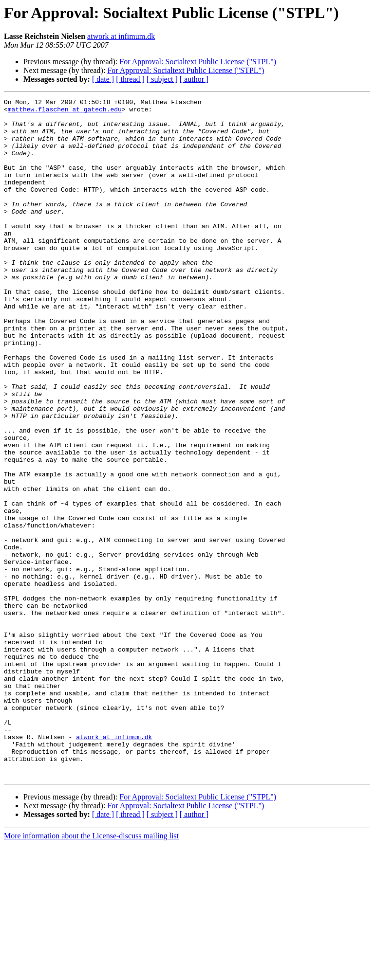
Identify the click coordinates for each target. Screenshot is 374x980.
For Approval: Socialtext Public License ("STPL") (198, 62)
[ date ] (103, 79)
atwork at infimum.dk (121, 36)
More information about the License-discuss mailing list (91, 971)
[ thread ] (130, 79)
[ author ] (194, 79)
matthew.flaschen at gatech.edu (65, 112)
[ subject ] (162, 79)
